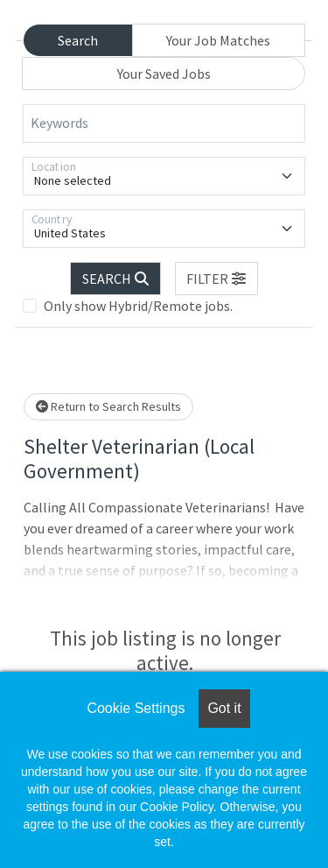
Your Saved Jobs (164, 74)
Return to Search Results (108, 406)
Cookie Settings (136, 708)
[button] (217, 279)
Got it (224, 708)
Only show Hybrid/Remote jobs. (138, 306)
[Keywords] (164, 123)
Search (78, 40)
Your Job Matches (218, 40)
